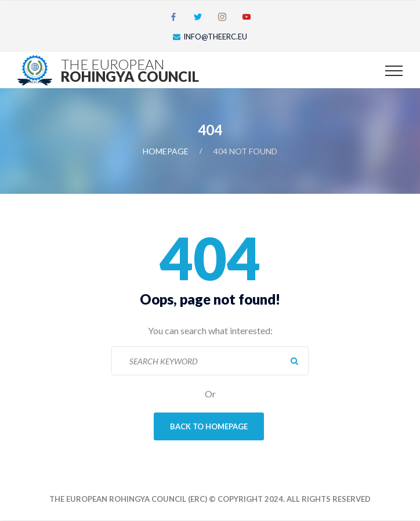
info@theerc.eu (215, 37)
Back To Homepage (209, 426)
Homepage (166, 151)
